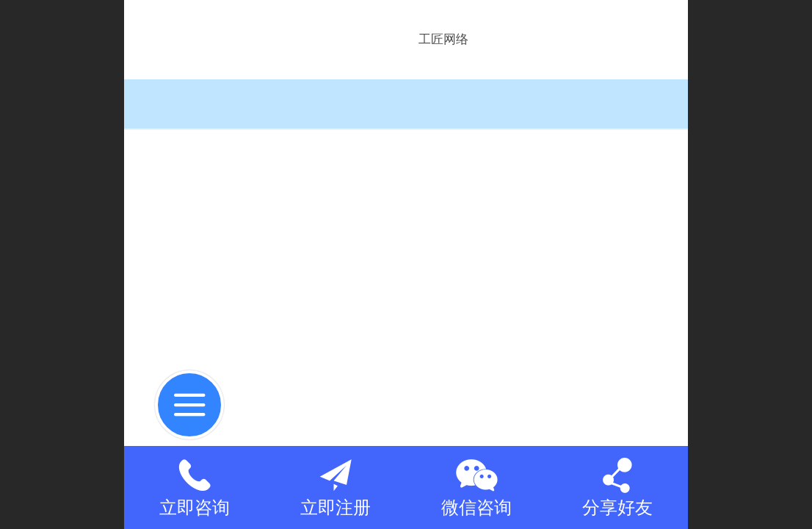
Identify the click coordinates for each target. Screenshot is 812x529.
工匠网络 (443, 39)
